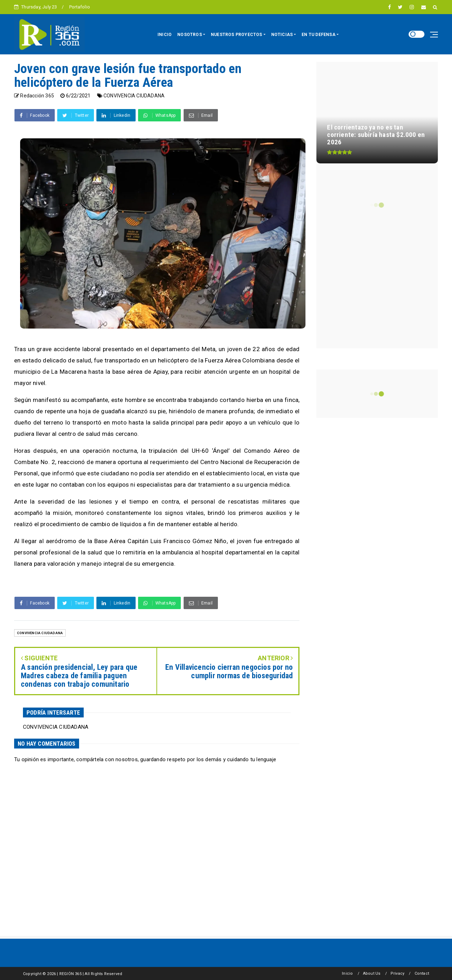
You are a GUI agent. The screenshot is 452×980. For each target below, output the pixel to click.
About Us (372, 973)
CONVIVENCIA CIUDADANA (134, 96)
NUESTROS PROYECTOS (237, 35)
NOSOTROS (190, 35)
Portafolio (80, 7)
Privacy (397, 973)
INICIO (165, 35)
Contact (422, 973)
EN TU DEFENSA (319, 35)
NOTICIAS (282, 35)
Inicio (347, 973)
